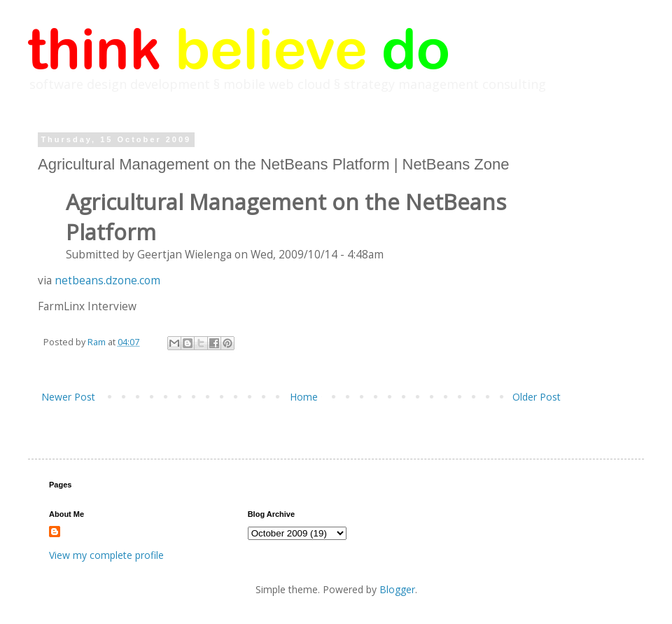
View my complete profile (106, 555)
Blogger (397, 589)
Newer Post (68, 397)
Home (304, 397)
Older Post (537, 397)
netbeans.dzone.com (107, 280)
